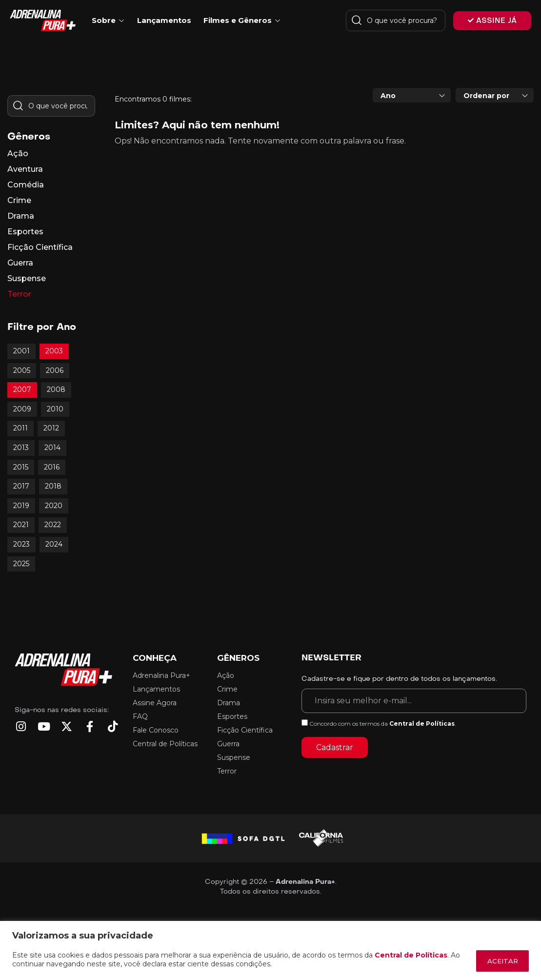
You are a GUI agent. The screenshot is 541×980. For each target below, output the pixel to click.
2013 (21, 448)
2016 (52, 467)
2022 (53, 525)
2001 (21, 351)
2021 (21, 525)
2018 (53, 486)
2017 (21, 486)
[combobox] (412, 95)
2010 (55, 409)
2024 (54, 544)
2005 (22, 370)
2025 (21, 564)
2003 (54, 351)
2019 (21, 506)
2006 (55, 370)
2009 (22, 409)
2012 (51, 428)
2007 (22, 389)
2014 (52, 448)
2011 (20, 428)
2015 (21, 467)
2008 (56, 389)
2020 (54, 506)
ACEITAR (499, 961)
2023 (21, 544)
